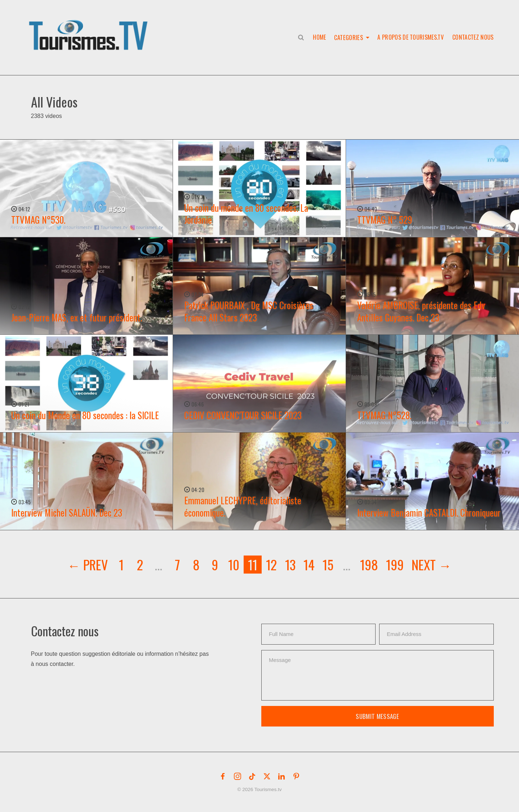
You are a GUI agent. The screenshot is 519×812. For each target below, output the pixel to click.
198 (369, 565)
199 (395, 565)
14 (309, 565)
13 (290, 565)
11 (253, 565)
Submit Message (377, 716)
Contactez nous (473, 37)
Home (319, 37)
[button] (90, 27)
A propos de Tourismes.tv (411, 37)
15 (328, 565)
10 (234, 565)
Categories (348, 37)
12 (271, 565)
